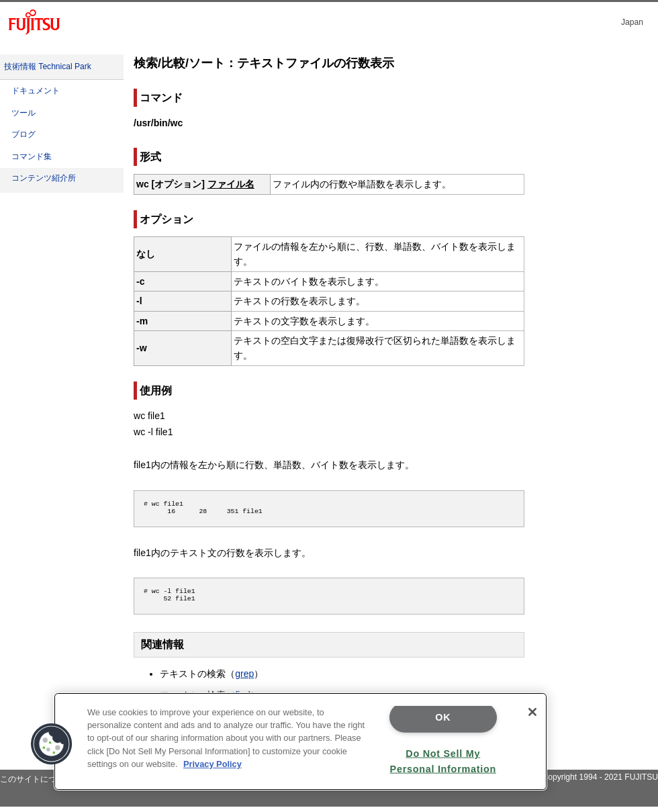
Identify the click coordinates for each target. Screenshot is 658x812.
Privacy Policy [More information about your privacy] (213, 764)
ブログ (23, 134)
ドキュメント (36, 91)
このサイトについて (36, 784)
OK (443, 717)
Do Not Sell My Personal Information (443, 761)
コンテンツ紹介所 (44, 178)
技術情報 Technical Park (48, 66)
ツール (23, 113)
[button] (52, 744)
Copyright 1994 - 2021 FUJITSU (600, 782)
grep (244, 679)
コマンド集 (32, 156)
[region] (300, 741)
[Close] (532, 712)
